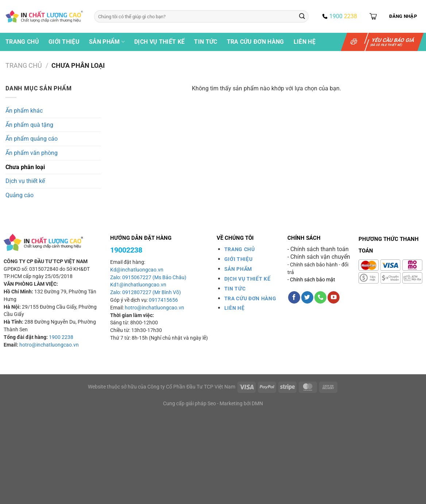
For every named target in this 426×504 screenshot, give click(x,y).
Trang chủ (22, 42)
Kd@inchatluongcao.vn (137, 270)
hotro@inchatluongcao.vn (49, 345)
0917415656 (163, 300)
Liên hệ (305, 42)
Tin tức (206, 42)
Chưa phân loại (25, 167)
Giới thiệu (64, 42)
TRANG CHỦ (240, 249)
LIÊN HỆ (235, 308)
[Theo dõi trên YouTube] (334, 297)
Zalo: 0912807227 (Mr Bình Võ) (146, 292)
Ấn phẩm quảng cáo (32, 139)
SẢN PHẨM (238, 269)
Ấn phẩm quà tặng (29, 125)
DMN (257, 404)
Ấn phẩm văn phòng (32, 153)
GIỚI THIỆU (239, 259)
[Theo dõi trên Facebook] (294, 297)
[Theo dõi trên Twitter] (307, 297)
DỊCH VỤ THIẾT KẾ (247, 279)
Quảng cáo (20, 195)
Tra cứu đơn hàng (255, 42)
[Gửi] (302, 16)
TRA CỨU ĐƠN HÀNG (250, 298)
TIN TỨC (235, 289)
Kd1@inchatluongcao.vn (138, 285)
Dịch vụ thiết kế (159, 42)
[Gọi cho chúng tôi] (320, 297)
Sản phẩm (107, 42)
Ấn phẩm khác (24, 111)
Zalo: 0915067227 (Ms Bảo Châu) (148, 278)
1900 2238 (61, 337)
